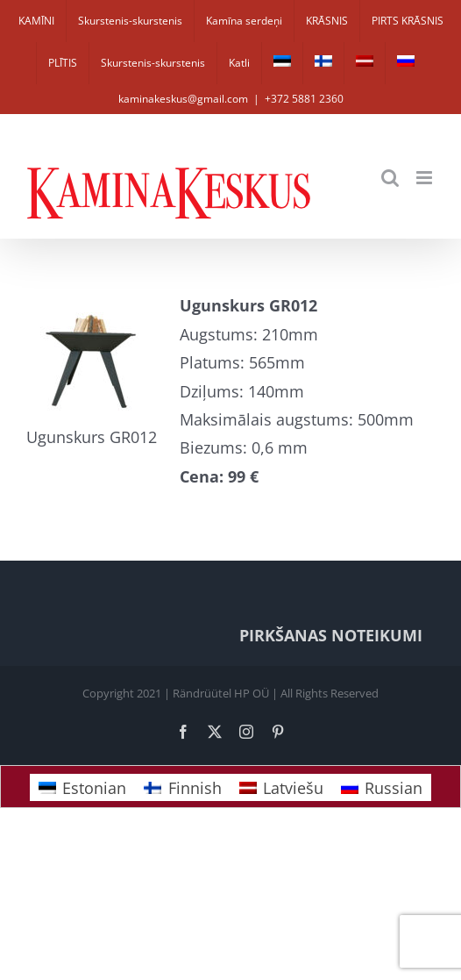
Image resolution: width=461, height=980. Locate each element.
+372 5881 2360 (304, 99)
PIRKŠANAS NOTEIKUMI (331, 635)
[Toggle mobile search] (390, 178)
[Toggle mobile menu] (426, 178)
